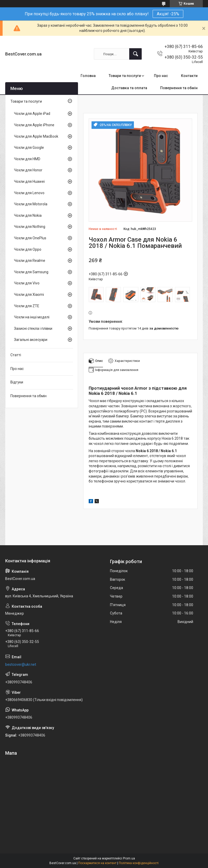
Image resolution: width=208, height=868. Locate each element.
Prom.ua (129, 858)
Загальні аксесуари (31, 340)
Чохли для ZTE (27, 306)
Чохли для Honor (28, 170)
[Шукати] (135, 54)
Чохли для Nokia (28, 215)
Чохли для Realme (30, 261)
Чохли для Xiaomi (29, 295)
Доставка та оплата (129, 88)
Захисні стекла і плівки (33, 328)
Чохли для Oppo (28, 249)
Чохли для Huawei (29, 181)
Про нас (161, 76)
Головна (88, 76)
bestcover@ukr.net (21, 664)
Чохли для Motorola (31, 204)
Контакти (189, 76)
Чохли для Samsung (31, 272)
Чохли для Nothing (30, 227)
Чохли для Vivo (27, 283)
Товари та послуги (125, 76)
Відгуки (17, 382)
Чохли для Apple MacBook (36, 136)
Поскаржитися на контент (97, 863)
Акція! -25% (168, 14)
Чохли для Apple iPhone (34, 125)
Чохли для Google (29, 148)
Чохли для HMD (27, 159)
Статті (16, 355)
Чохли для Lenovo (29, 193)
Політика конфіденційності (139, 863)
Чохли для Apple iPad (32, 114)
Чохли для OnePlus (30, 238)
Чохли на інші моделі (32, 317)
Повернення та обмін (179, 88)
